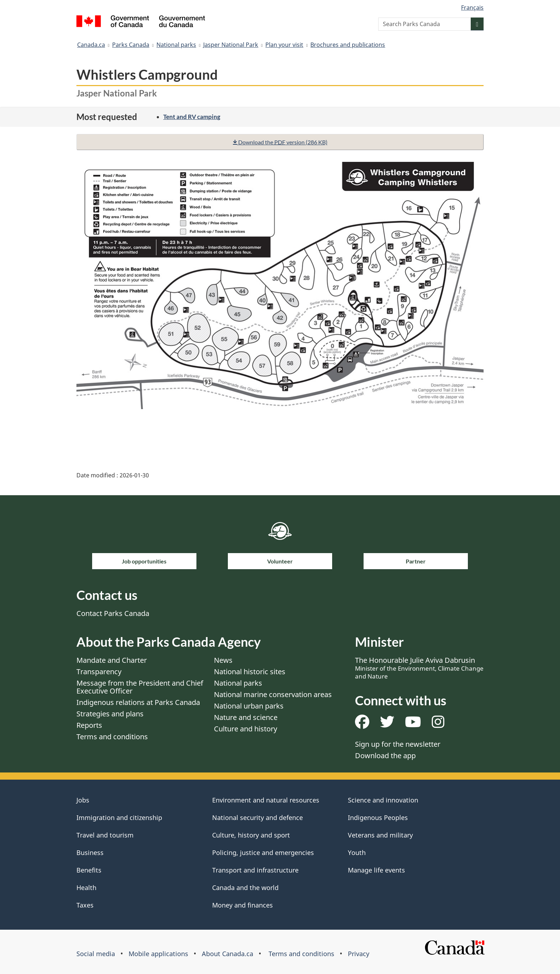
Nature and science (246, 717)
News (223, 660)
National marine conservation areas (273, 694)
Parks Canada (131, 45)
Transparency (99, 672)
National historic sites (250, 672)
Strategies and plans (110, 714)
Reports (89, 725)
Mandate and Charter (112, 660)
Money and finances (242, 905)
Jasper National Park (231, 45)
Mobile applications (158, 954)
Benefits (89, 870)
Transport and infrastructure (255, 870)
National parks (176, 45)
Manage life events (376, 870)
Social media (96, 954)
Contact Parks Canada (113, 613)
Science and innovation (383, 800)
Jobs (83, 800)
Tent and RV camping (192, 117)
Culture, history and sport (251, 835)
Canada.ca (91, 45)
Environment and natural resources (266, 800)
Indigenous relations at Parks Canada (138, 702)
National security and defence (257, 818)
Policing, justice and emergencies (263, 853)
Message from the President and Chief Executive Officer (140, 687)
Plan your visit (284, 45)
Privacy (359, 954)
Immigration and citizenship (119, 818)
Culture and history (246, 729)
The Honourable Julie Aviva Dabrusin (419, 668)
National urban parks (249, 706)
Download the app (385, 756)
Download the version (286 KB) (280, 142)
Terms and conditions (112, 737)
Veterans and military (380, 835)
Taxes (85, 905)
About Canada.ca (227, 954)
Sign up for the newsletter (398, 744)
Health (86, 888)
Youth (357, 853)
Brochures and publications (348, 45)
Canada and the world (245, 888)
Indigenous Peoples (378, 818)
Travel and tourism (105, 835)
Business (90, 853)
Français (472, 8)
